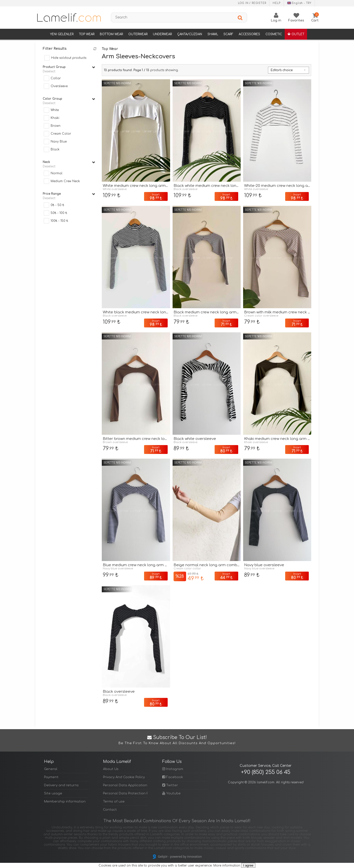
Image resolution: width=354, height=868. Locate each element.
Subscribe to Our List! (177, 740)
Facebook (173, 777)
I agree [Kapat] (248, 865)
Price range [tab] (69, 194)
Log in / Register (252, 3)
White (55, 110)
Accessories (249, 34)
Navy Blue (59, 142)
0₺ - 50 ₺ (57, 205)
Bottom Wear (111, 34)
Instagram (173, 769)
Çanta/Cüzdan (190, 34)
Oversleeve (59, 86)
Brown (56, 126)
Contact (110, 810)
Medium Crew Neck (65, 181)
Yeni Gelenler (62, 34)
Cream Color (61, 134)
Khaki (55, 118)
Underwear (162, 34)
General (51, 769)
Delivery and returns (61, 785)
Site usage (53, 793)
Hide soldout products (69, 58)
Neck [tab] (69, 162)
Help (276, 3)
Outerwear (138, 34)
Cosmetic (274, 34)
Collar (56, 78)
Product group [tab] (69, 67)
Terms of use (114, 802)
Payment (51, 777)
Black (55, 149)
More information (227, 866)
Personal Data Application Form (125, 785)
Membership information (65, 802)
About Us (111, 769)
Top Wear (87, 34)
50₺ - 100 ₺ (59, 213)
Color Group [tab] (69, 99)
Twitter (170, 785)
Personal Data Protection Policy (125, 793)
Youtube (171, 793)
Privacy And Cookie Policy (124, 777)
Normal (57, 173)
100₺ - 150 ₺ (59, 221)
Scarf (228, 34)
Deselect (49, 71)
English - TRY (299, 3)
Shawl (213, 34)
